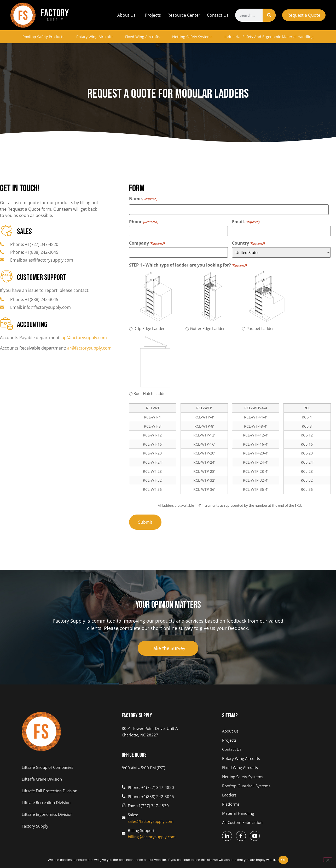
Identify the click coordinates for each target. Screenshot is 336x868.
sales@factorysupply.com (151, 821)
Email (246, 222)
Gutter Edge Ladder (207, 329)
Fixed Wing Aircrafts (143, 37)
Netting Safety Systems (192, 37)
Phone (144, 222)
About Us (128, 15)
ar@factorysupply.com (89, 348)
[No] (328, 860)
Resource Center (184, 15)
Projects (153, 15)
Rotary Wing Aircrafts (95, 37)
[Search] (269, 15)
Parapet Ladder (260, 329)
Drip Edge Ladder (149, 329)
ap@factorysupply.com (84, 338)
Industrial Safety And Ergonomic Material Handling (269, 37)
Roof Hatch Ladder (150, 394)
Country (248, 243)
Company (147, 243)
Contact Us (218, 15)
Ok (283, 860)
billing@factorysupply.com (152, 837)
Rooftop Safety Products (43, 37)
